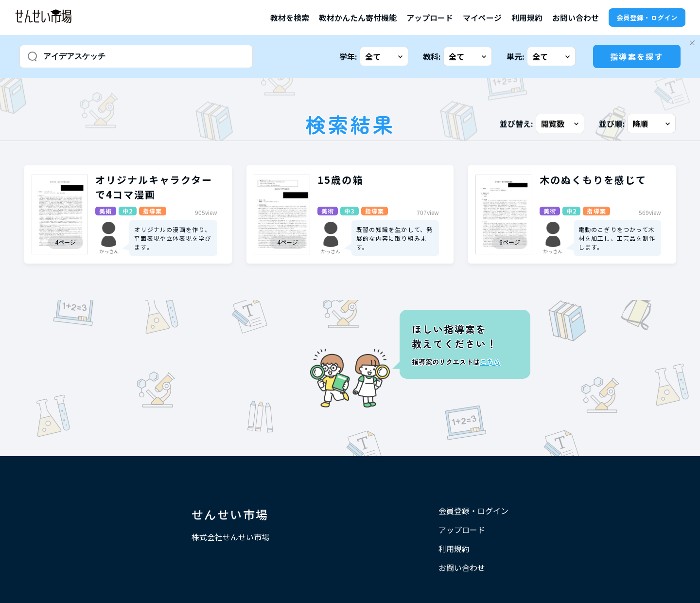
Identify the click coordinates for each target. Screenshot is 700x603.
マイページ (482, 18)
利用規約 (527, 18)
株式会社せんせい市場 (230, 537)
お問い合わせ (576, 18)
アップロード (430, 18)
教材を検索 (290, 18)
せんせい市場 (230, 514)
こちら (490, 362)
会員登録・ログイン (647, 18)
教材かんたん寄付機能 (358, 18)
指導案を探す (637, 56)
